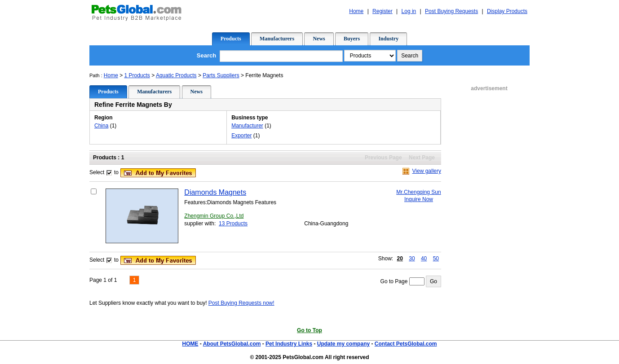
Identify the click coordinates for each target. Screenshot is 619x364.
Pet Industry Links (289, 344)
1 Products (137, 75)
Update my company (343, 344)
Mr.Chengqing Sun (418, 192)
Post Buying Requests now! (241, 303)
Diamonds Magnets (215, 192)
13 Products (233, 224)
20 (400, 259)
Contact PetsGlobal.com (406, 344)
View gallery (427, 171)
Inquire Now (419, 199)
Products (231, 39)
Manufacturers (277, 39)
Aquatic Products (176, 75)
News (319, 39)
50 (436, 259)
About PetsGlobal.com (232, 344)
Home (111, 75)
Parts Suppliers (221, 75)
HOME (190, 344)
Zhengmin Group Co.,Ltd (214, 216)
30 (412, 259)
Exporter (241, 136)
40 (424, 259)
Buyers (352, 39)
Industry (388, 39)
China (101, 126)
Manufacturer (247, 126)
